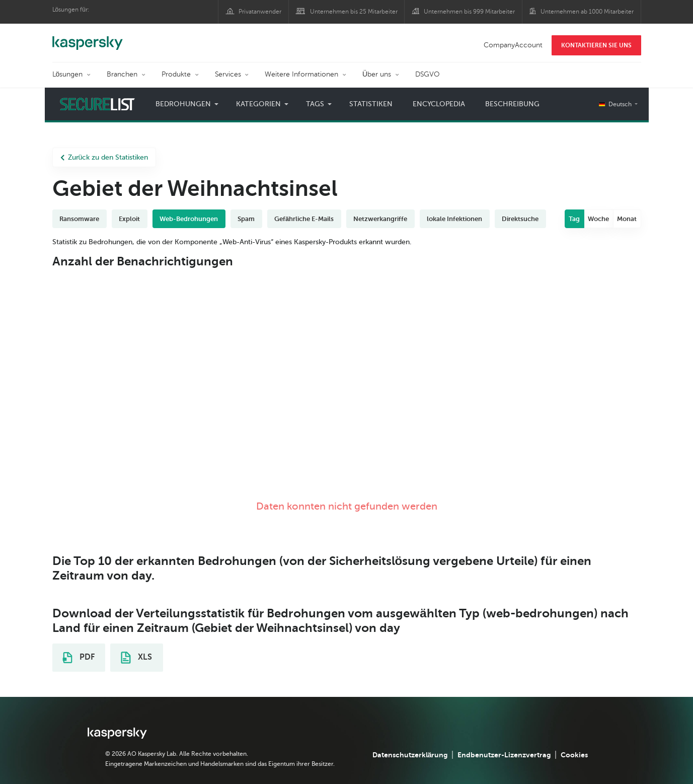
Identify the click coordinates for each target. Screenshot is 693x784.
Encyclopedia (439, 104)
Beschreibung (512, 104)
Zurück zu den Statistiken (104, 157)
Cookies (574, 755)
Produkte (176, 74)
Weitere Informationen (301, 74)
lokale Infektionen (454, 219)
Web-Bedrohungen (189, 219)
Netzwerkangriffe (380, 219)
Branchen (122, 74)
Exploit (129, 219)
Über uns (377, 74)
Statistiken (371, 104)
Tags (315, 104)
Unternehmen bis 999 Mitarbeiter (469, 12)
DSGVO (428, 74)
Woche (598, 219)
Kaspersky (88, 38)
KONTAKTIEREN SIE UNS (596, 45)
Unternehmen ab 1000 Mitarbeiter (587, 12)
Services (228, 74)
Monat (627, 219)
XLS (136, 658)
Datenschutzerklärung (410, 755)
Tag (574, 219)
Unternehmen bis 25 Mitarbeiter (354, 12)
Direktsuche (520, 219)
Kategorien (258, 104)
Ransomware (79, 219)
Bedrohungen (183, 104)
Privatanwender (260, 12)
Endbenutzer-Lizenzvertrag (504, 755)
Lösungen (68, 74)
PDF (79, 658)
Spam (246, 219)
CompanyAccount (513, 45)
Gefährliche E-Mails (304, 219)
